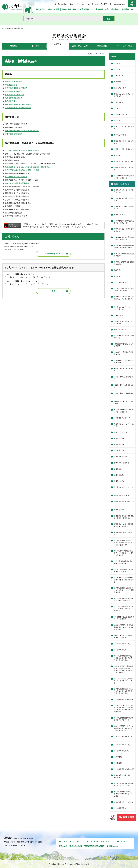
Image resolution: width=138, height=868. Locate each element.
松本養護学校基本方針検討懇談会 (18, 105)
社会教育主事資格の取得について (124, 503)
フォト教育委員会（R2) (122, 745)
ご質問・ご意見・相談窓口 (123, 149)
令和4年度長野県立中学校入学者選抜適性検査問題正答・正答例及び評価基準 (124, 543)
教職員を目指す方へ (121, 135)
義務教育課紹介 (119, 444)
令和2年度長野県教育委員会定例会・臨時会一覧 (123, 411)
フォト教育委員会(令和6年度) (124, 769)
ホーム (4, 28)
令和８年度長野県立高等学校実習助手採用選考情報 (124, 784)
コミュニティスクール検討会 (124, 802)
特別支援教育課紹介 (121, 457)
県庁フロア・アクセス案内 (95, 846)
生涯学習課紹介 (119, 475)
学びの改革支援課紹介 (122, 463)
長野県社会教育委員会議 (14, 95)
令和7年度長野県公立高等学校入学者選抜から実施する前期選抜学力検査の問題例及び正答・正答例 (124, 669)
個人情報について (109, 841)
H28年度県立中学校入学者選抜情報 (124, 403)
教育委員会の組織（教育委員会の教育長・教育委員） (124, 517)
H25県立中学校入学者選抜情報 (124, 394)
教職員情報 (118, 82)
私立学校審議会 (11, 101)
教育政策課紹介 (119, 438)
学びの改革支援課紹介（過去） (123, 738)
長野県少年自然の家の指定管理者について (124, 191)
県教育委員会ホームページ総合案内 (124, 425)
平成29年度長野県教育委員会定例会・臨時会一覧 (124, 177)
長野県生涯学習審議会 (14, 91)
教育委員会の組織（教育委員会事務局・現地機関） (124, 525)
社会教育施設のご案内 (122, 495)
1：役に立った (12, 277)
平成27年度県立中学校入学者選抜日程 (124, 337)
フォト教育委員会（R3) (122, 644)
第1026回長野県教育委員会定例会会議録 (124, 263)
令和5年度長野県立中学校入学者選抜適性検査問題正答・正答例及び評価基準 (124, 658)
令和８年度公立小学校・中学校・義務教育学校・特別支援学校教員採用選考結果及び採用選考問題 (124, 709)
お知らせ (117, 276)
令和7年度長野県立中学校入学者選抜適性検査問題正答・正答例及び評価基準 (124, 728)
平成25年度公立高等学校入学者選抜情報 (124, 361)
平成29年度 (118, 757)
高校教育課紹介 (119, 451)
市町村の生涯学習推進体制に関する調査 (124, 322)
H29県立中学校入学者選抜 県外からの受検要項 (124, 637)
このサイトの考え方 (68, 841)
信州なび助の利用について (123, 282)
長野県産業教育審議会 (14, 82)
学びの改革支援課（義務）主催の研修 (124, 776)
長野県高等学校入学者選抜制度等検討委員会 (22, 170)
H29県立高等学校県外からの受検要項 (124, 345)
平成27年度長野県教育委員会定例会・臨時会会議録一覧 (124, 247)
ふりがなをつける (78, 4)
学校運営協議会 (11, 85)
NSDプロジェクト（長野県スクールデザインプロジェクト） (124, 681)
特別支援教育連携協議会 (14, 134)
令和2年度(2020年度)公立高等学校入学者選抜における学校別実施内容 (124, 553)
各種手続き (118, 270)
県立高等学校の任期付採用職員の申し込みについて (124, 208)
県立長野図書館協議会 (14, 98)
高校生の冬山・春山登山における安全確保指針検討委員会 (27, 167)
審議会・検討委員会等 (122, 184)
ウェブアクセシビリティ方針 (89, 841)
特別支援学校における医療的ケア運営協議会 (22, 131)
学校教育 (117, 63)
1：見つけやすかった (15, 284)
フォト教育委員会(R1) (121, 751)
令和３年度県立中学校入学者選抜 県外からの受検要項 (124, 599)
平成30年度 (118, 763)
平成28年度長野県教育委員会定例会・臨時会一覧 (124, 222)
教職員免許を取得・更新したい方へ (124, 142)
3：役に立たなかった (43, 277)
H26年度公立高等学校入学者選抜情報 (124, 353)
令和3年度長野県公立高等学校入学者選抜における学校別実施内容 (124, 590)
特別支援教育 (118, 102)
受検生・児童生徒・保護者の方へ (124, 128)
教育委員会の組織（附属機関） (123, 533)
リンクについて (77, 846)
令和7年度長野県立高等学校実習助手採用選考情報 (123, 719)
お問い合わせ (113, 846)
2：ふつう (26, 277)
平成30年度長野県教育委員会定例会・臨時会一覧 (124, 238)
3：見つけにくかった (48, 284)
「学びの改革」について (122, 418)
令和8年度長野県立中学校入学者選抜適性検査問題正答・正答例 (124, 794)
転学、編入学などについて (123, 330)
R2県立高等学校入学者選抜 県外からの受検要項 (124, 562)
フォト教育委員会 (120, 650)
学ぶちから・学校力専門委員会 (17, 183)
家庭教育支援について (122, 215)
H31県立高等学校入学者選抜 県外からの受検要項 (124, 570)
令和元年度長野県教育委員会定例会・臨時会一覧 (124, 290)
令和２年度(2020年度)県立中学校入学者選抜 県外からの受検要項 (124, 609)
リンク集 (117, 121)
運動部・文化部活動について (124, 432)
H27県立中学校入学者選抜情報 (124, 370)
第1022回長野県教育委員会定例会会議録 (124, 255)
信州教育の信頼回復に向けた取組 (124, 169)
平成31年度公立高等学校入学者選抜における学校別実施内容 (124, 580)
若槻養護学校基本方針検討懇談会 (18, 108)
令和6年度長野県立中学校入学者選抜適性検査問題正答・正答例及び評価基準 (124, 691)
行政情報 (117, 70)
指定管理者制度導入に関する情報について (124, 199)
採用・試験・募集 (120, 88)
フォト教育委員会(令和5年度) (124, 699)
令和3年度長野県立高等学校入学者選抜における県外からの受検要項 (124, 627)
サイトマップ (124, 841)
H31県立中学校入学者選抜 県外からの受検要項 (124, 618)
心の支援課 (118, 469)
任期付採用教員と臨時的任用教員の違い (124, 230)
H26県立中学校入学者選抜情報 (124, 378)
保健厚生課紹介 (119, 481)
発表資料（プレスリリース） (124, 161)
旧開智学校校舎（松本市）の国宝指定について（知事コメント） (124, 299)
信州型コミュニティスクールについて (124, 488)
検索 (132, 5)
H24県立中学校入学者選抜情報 (124, 386)
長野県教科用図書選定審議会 (16, 88)
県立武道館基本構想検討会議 (16, 177)
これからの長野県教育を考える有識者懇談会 (22, 150)
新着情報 (117, 155)
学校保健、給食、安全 (122, 114)
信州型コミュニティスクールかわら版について (124, 308)
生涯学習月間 (118, 315)
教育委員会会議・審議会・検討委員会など (124, 95)
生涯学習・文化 (119, 76)
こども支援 (118, 108)
